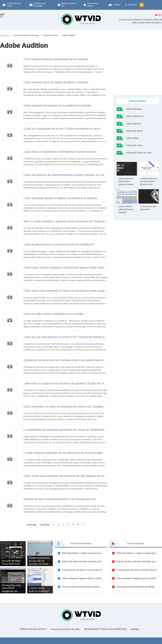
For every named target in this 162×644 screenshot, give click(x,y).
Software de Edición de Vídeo (139, 153)
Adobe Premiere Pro (135, 116)
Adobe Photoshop (134, 109)
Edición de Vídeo (51, 35)
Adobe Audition (69, 35)
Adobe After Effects (134, 131)
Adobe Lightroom (134, 124)
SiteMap (135, 629)
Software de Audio (134, 145)
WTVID (6, 36)
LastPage (45, 525)
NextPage (31, 525)
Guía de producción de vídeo (26, 35)
